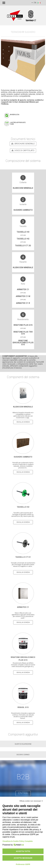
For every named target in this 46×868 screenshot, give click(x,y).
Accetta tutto (23, 851)
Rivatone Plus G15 (23, 325)
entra (23, 793)
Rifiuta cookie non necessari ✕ (31, 801)
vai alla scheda (23, 422)
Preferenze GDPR (23, 864)
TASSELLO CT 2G (23, 246)
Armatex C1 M (23, 296)
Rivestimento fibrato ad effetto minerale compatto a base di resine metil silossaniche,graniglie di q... (23, 665)
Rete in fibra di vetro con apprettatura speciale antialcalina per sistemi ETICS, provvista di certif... (23, 616)
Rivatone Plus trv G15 (23, 333)
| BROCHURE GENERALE (23, 144)
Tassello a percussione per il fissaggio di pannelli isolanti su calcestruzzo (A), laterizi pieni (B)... (23, 515)
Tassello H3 (23, 232)
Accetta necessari (23, 858)
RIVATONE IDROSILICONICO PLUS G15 (23, 343)
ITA (36, 3)
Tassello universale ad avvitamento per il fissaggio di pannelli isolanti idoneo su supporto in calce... (23, 565)
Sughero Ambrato (23, 210)
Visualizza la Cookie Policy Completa (18, 841)
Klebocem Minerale (23, 188)
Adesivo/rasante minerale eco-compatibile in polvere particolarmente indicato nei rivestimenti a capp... (23, 415)
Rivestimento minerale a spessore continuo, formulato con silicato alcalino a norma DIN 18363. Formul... (23, 716)
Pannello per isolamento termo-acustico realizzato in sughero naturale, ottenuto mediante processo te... (23, 465)
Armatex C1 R (23, 303)
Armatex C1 (23, 289)
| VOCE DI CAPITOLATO (23, 150)
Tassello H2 (23, 239)
